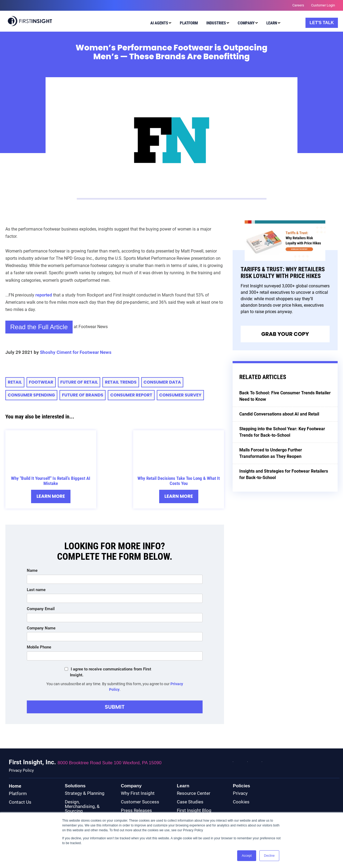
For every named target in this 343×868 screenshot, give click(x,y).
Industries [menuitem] (216, 23)
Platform (18, 793)
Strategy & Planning (85, 793)
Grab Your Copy (285, 334)
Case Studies (190, 802)
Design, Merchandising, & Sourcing (82, 806)
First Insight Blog (194, 810)
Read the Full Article (39, 327)
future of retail (79, 382)
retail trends (121, 382)
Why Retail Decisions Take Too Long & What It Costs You (179, 481)
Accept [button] (247, 856)
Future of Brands (83, 395)
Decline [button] (269, 856)
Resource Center (194, 793)
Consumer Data (162, 382)
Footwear (41, 382)
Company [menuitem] (246, 23)
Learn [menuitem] (272, 23)
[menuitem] (160, 24)
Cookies (241, 802)
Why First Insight (138, 793)
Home (15, 786)
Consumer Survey (180, 395)
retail (15, 382)
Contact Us (20, 802)
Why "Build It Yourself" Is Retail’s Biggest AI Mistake (51, 481)
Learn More (51, 496)
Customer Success (140, 802)
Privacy (240, 793)
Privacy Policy (21, 771)
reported (44, 295)
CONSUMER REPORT (131, 395)
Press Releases (136, 810)
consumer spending (31, 395)
